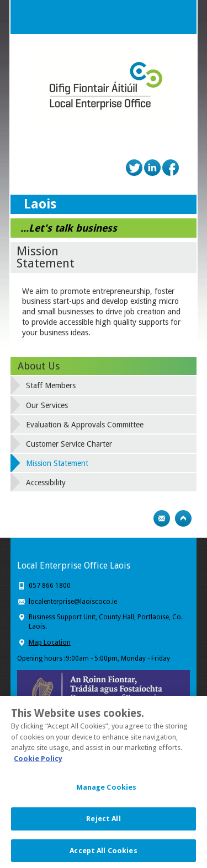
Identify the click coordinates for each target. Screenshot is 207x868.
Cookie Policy (38, 761)
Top (183, 518)
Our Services (47, 405)
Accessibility (46, 483)
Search (157, 17)
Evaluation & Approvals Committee (85, 425)
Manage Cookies (107, 789)
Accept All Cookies (103, 853)
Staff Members (51, 385)
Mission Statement (57, 463)
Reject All (103, 821)
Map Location (50, 642)
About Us (39, 366)
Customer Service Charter (69, 444)
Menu (179, 17)
